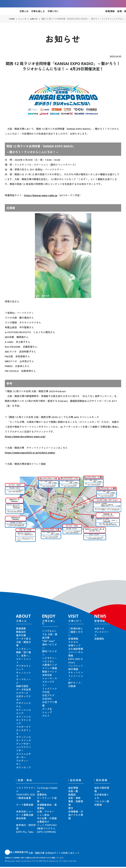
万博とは (24, 11)
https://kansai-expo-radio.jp (41, 195)
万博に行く (53, 11)
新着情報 (110, 11)
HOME (12, 19)
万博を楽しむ (38, 11)
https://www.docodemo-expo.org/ (25, 436)
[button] (116, 581)
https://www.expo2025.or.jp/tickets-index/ (30, 453)
